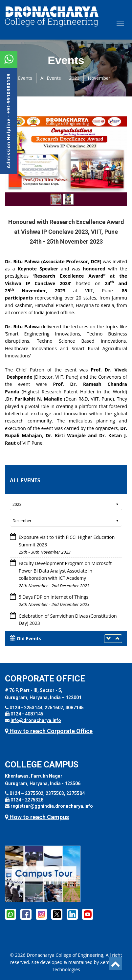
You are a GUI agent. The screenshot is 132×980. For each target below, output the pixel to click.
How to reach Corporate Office (49, 731)
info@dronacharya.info (36, 720)
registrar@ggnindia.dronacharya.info (52, 806)
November (99, 78)
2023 (74, 78)
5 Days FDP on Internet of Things (54, 597)
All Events (51, 78)
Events (25, 78)
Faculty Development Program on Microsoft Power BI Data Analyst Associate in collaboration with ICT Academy (65, 571)
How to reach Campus (37, 817)
